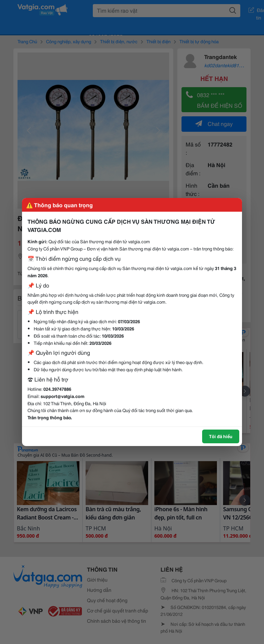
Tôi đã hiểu (221, 436)
